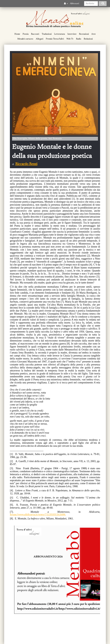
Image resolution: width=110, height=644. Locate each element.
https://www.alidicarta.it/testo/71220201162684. (38, 515)
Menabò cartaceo (25, 39)
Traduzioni (47, 34)
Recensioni (84, 34)
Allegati (40, 39)
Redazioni (88, 39)
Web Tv (70, 39)
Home (17, 34)
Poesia (26, 34)
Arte (94, 34)
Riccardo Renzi (26, 164)
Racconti (35, 34)
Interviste (72, 34)
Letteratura (60, 34)
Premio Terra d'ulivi (55, 39)
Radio (79, 39)
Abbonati (74, 4)
